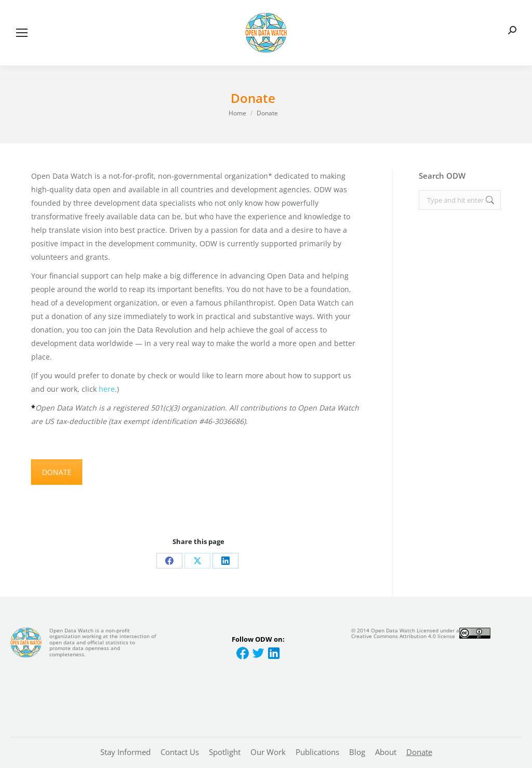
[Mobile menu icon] (22, 33)
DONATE (54, 472)
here (107, 389)
